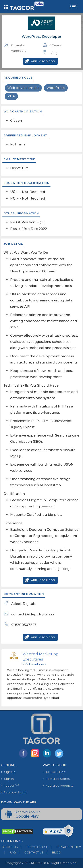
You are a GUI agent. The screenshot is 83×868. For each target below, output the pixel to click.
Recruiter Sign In (14, 792)
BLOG (52, 852)
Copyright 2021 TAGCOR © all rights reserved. (41, 863)
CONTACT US (30, 852)
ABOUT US (10, 847)
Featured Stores (56, 779)
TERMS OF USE (33, 847)
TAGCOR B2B (54, 772)
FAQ (9, 852)
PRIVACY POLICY (65, 847)
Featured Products (58, 785)
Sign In (7, 779)
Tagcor (10, 785)
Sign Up (8, 772)
